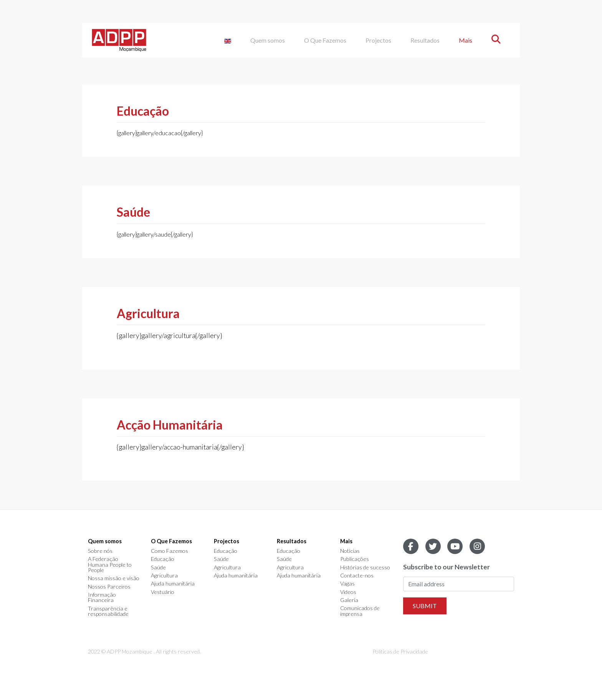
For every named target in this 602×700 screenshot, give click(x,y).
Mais (466, 40)
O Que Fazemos (325, 40)
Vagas (347, 584)
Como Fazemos (170, 551)
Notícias (350, 551)
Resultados (425, 40)
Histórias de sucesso (365, 567)
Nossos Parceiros (109, 587)
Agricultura (164, 576)
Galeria (349, 600)
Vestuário (163, 592)
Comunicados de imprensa (360, 611)
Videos (348, 592)
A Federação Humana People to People (110, 565)
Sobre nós (100, 551)
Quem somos (268, 40)
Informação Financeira (102, 598)
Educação (163, 559)
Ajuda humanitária (173, 584)
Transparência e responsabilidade (108, 611)
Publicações (355, 559)
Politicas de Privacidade (400, 651)
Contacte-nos (357, 576)
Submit (425, 606)
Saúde (158, 567)
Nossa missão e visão (114, 578)
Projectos (378, 40)
